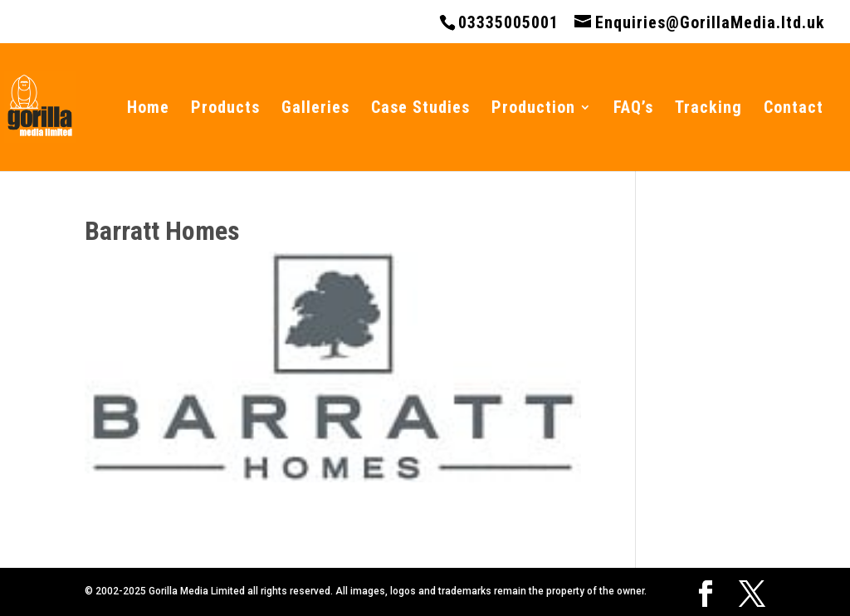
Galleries (315, 109)
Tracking (708, 109)
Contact (794, 109)
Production (533, 109)
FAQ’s (633, 109)
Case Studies (420, 109)
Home (148, 109)
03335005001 (508, 22)
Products (225, 109)
